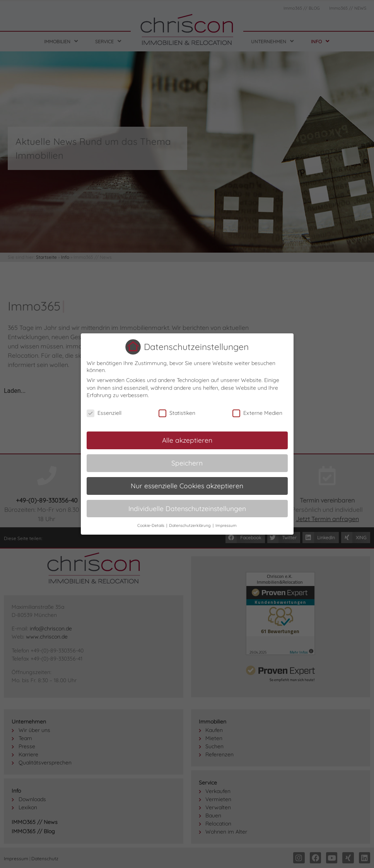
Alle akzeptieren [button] (187, 440)
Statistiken (177, 413)
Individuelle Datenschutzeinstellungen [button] (187, 508)
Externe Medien (257, 413)
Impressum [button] (226, 525)
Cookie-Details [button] (151, 525)
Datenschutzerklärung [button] (190, 525)
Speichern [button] (187, 463)
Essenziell (104, 413)
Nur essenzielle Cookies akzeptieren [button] (187, 486)
